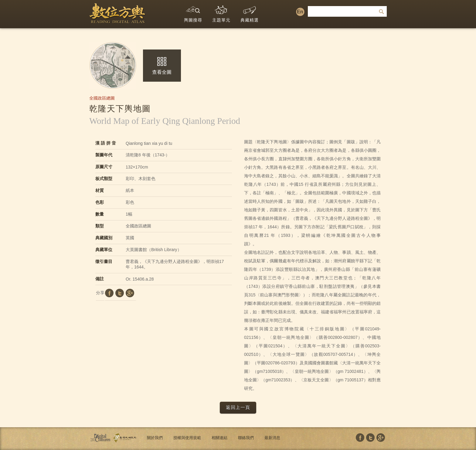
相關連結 (219, 438)
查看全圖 (162, 66)
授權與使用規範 (187, 438)
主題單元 (221, 12)
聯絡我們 (246, 438)
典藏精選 (250, 12)
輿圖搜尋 (193, 12)
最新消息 (272, 438)
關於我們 (155, 438)
